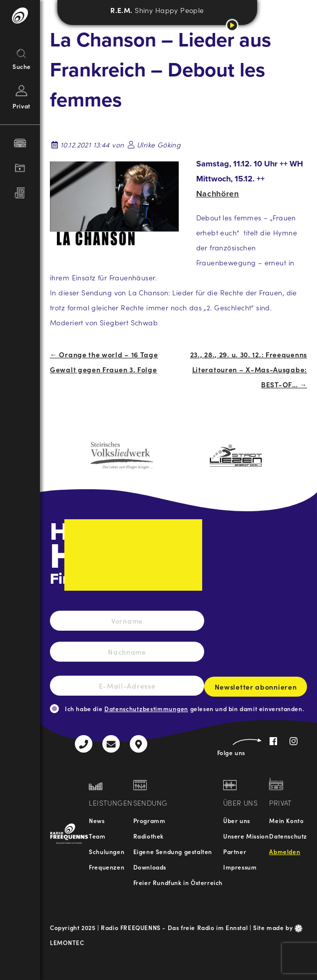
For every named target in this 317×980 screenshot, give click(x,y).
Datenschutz (288, 836)
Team (97, 836)
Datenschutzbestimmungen (146, 708)
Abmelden (285, 851)
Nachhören (218, 194)
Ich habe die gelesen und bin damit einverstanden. (184, 708)
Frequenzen (107, 867)
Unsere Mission (246, 836)
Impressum (240, 867)
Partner (235, 851)
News (97, 820)
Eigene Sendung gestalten (173, 851)
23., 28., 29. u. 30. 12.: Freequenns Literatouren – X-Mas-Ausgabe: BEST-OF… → (249, 369)
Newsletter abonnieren (256, 689)
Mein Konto (286, 820)
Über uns (237, 820)
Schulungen (107, 851)
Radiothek (149, 836)
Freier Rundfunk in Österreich (178, 882)
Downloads (150, 867)
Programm (150, 820)
